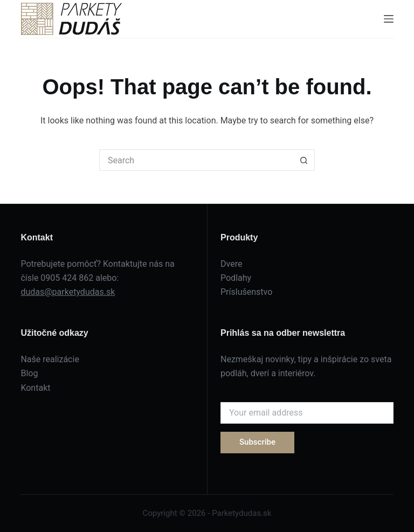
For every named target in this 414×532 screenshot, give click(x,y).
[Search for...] (196, 160)
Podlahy (236, 278)
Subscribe (257, 442)
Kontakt (35, 388)
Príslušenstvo (246, 292)
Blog (29, 373)
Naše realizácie (50, 359)
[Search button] (304, 160)
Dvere (231, 264)
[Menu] (389, 19)
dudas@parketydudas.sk (68, 292)
